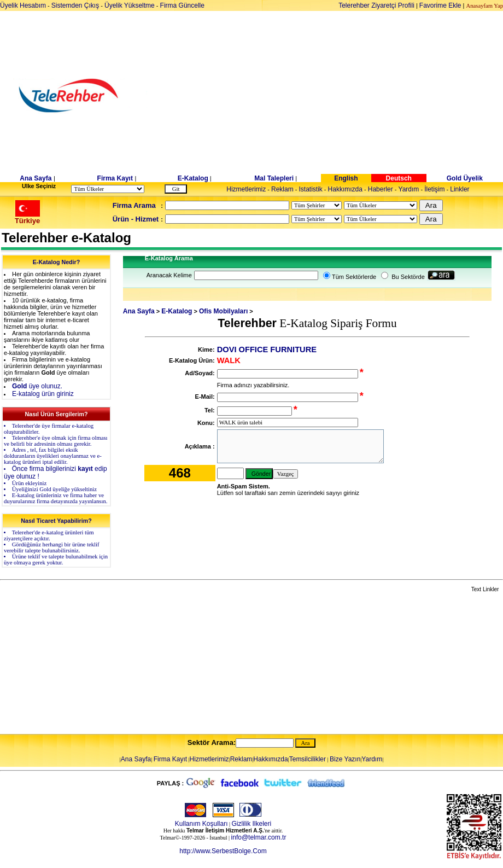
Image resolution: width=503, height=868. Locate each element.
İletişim (434, 189)
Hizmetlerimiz (246, 189)
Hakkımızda (345, 189)
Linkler (460, 189)
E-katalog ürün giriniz (43, 394)
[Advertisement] (336, 96)
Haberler (381, 189)
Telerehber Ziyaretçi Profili (376, 5)
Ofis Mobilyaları (223, 311)
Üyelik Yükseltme (130, 5)
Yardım (409, 189)
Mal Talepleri (274, 178)
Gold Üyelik (465, 178)
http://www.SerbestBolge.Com (223, 851)
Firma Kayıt (115, 178)
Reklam (282, 189)
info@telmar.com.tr (259, 837)
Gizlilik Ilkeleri (252, 824)
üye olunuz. (37, 386)
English (346, 178)
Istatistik (310, 189)
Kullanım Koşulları (201, 824)
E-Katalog (193, 178)
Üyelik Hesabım (23, 5)
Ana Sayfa (36, 178)
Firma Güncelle (182, 5)
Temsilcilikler (308, 759)
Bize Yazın (345, 759)
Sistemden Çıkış (75, 5)
